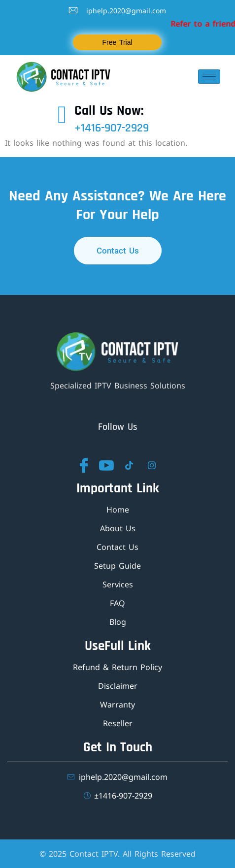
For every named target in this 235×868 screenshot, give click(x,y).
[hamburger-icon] (209, 77)
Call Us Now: (109, 111)
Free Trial (117, 42)
